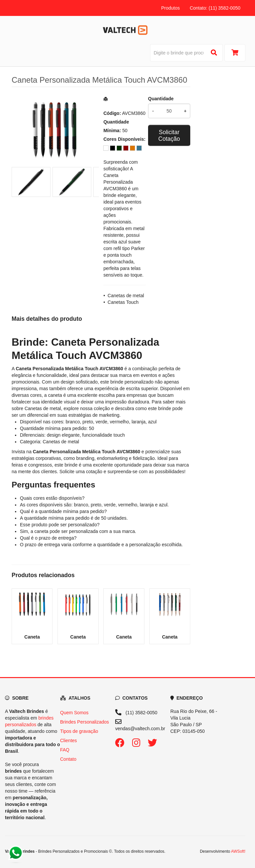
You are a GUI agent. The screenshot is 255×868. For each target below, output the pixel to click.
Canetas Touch (123, 302)
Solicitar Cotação (169, 135)
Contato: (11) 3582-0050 (215, 8)
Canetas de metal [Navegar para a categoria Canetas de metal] (43, 408)
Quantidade (161, 99)
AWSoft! (238, 851)
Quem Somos (74, 713)
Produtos (170, 8)
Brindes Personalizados (85, 722)
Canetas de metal (126, 296)
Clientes (69, 740)
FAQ (65, 750)
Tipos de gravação (79, 731)
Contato (68, 759)
